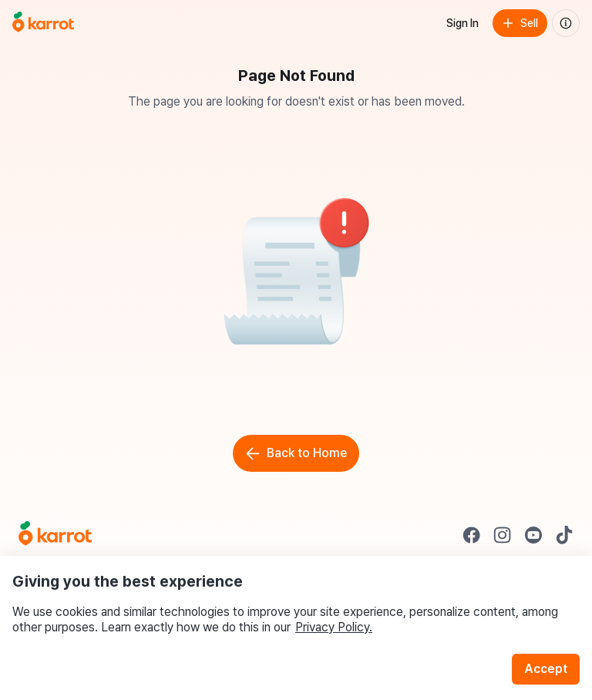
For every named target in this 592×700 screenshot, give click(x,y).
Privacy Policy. (334, 627)
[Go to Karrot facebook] (472, 535)
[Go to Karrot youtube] (533, 535)
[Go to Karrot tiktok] (564, 535)
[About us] (566, 23)
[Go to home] (43, 23)
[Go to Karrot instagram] (503, 535)
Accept (546, 669)
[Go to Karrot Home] (55, 535)
